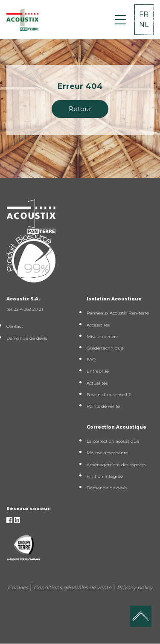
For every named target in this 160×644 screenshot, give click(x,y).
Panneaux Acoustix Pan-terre (118, 313)
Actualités (97, 383)
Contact (15, 326)
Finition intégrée (105, 476)
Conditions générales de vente (73, 587)
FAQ (91, 360)
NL (144, 25)
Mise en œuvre (102, 337)
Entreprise (98, 371)
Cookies (18, 587)
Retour (80, 109)
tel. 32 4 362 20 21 (25, 309)
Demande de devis (27, 338)
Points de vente (103, 406)
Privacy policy (135, 587)
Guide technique (105, 348)
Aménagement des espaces (116, 465)
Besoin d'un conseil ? (109, 395)
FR (144, 14)
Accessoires (98, 325)
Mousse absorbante (107, 453)
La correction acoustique (113, 441)
